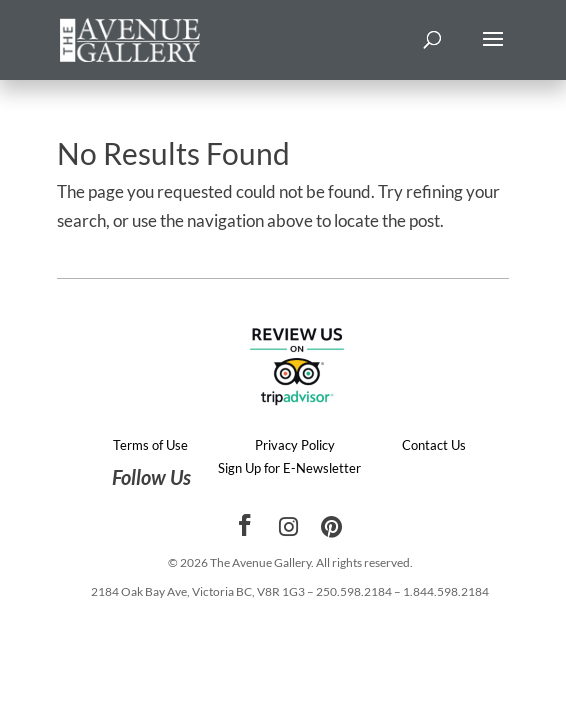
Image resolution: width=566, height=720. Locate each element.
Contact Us (434, 445)
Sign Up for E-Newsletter (289, 468)
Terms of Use (150, 445)
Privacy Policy (295, 445)
